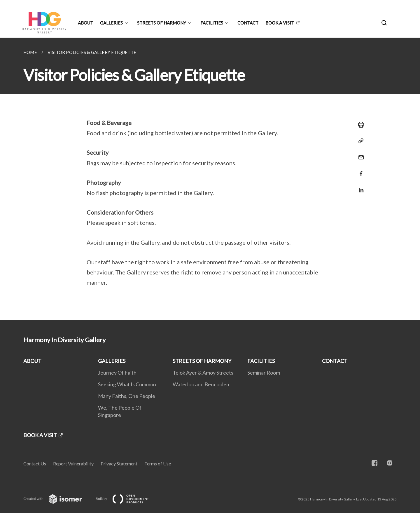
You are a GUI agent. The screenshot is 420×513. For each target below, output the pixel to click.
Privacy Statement (119, 464)
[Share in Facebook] (359, 170)
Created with (57, 499)
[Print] (359, 125)
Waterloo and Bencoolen (201, 384)
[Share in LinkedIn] (359, 186)
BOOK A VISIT (280, 23)
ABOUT (85, 23)
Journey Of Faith (117, 373)
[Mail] (359, 154)
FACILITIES (212, 23)
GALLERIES (111, 23)
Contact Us (35, 464)
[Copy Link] (359, 141)
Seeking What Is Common (127, 384)
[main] (210, 179)
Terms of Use (158, 464)
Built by (127, 499)
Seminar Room (264, 373)
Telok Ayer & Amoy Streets (203, 373)
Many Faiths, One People (127, 396)
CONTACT (248, 23)
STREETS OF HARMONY (162, 23)
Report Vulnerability (73, 464)
